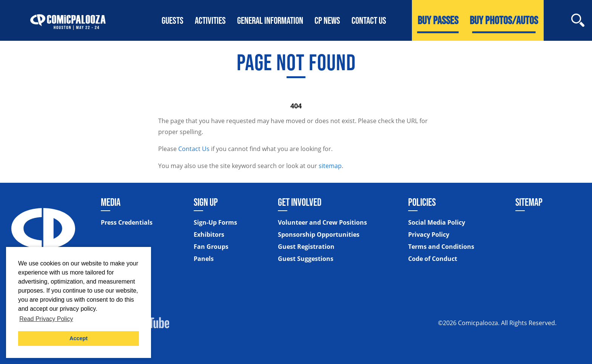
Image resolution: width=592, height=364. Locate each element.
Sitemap (529, 202)
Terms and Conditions (441, 247)
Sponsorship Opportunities (319, 234)
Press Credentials (127, 222)
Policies (422, 202)
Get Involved (300, 202)
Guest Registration (306, 247)
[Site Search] (578, 20)
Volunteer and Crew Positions (322, 222)
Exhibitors (209, 234)
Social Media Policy (437, 222)
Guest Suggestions (306, 259)
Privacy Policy (429, 234)
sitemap (330, 166)
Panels (204, 259)
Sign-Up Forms (215, 222)
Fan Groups (211, 247)
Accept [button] (79, 338)
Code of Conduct (433, 259)
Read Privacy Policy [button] (46, 319)
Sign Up (206, 202)
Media (111, 202)
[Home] (68, 20)
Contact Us (194, 149)
